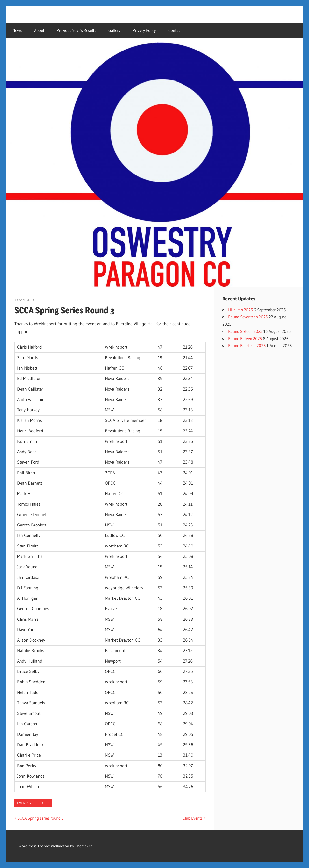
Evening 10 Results (33, 803)
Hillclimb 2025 (240, 310)
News (17, 30)
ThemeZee (84, 846)
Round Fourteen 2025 (247, 346)
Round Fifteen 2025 (245, 339)
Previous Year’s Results (76, 30)
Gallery (114, 30)
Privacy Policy (144, 30)
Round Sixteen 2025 (245, 331)
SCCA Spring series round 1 (41, 818)
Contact (175, 30)
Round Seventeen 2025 (248, 317)
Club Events (193, 818)
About (39, 30)
